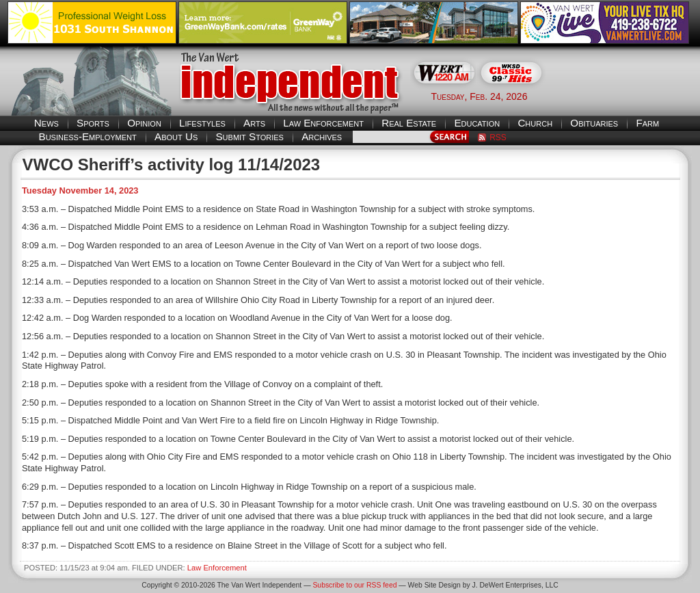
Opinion (144, 123)
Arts (254, 123)
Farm (647, 123)
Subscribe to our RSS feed (354, 585)
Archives (322, 136)
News (46, 123)
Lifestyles (202, 123)
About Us (176, 136)
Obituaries (594, 123)
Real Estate (409, 123)
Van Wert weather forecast (624, 96)
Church (535, 123)
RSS (498, 137)
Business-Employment (88, 136)
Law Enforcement (323, 123)
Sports (93, 123)
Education (477, 123)
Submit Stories (249, 136)
